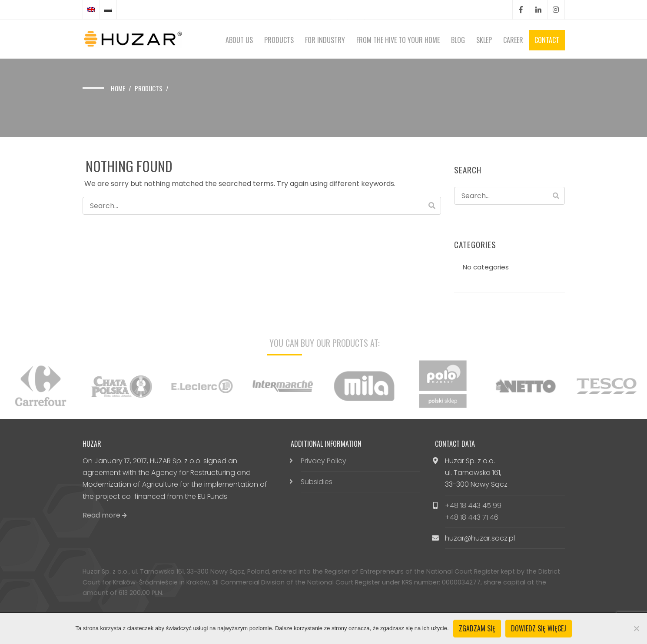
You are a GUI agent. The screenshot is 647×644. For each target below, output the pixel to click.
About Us (239, 40)
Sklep (484, 40)
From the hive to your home (398, 40)
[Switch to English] (91, 10)
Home (118, 88)
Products (279, 40)
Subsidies (317, 482)
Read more (105, 515)
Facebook (521, 10)
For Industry (325, 40)
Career (513, 40)
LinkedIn (538, 10)
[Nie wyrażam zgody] (636, 628)
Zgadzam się (477, 628)
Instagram (556, 10)
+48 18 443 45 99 (473, 506)
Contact (547, 40)
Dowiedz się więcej (539, 628)
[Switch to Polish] (108, 10)
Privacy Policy (323, 461)
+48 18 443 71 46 (472, 517)
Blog (458, 40)
